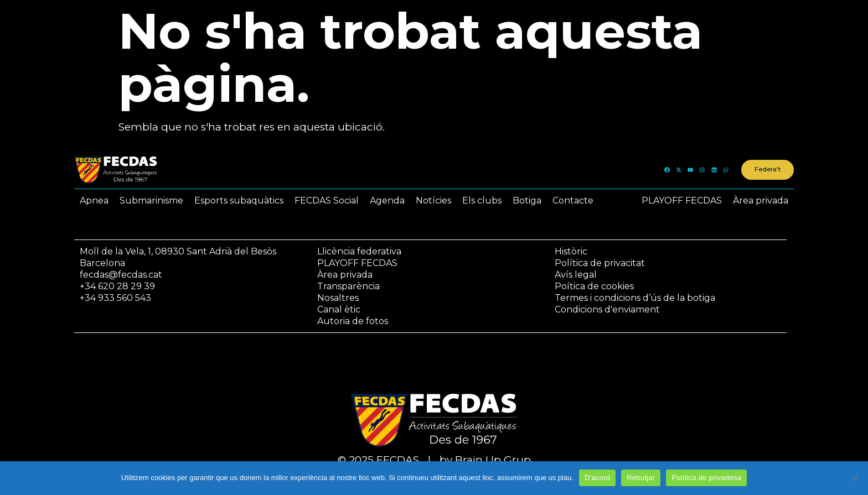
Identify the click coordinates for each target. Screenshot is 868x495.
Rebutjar (641, 478)
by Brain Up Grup (485, 460)
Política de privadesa (706, 478)
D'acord (597, 478)
